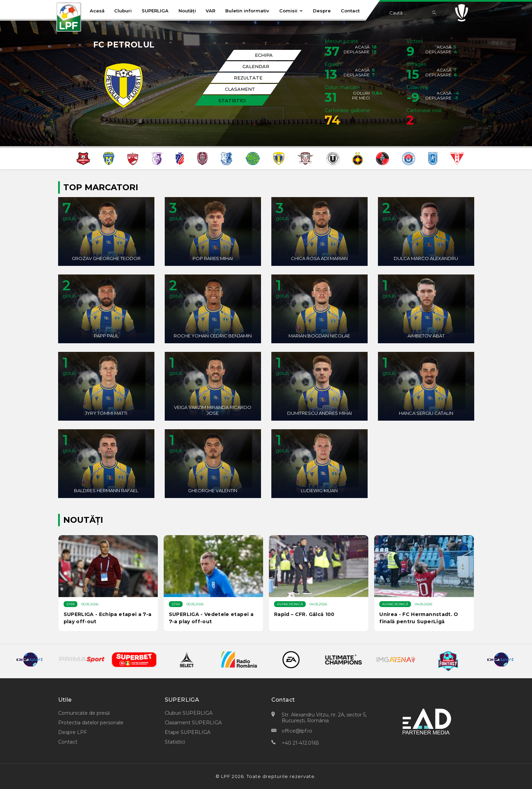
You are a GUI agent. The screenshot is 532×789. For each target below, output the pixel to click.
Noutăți (187, 11)
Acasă (97, 11)
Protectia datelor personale (91, 723)
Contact (350, 11)
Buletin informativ (247, 11)
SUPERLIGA (155, 11)
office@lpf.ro (297, 731)
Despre (322, 11)
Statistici (175, 742)
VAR (210, 11)
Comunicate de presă (84, 713)
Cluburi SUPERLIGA (189, 713)
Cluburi (123, 11)
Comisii (291, 11)
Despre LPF (73, 732)
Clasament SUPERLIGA (193, 723)
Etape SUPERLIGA (188, 732)
